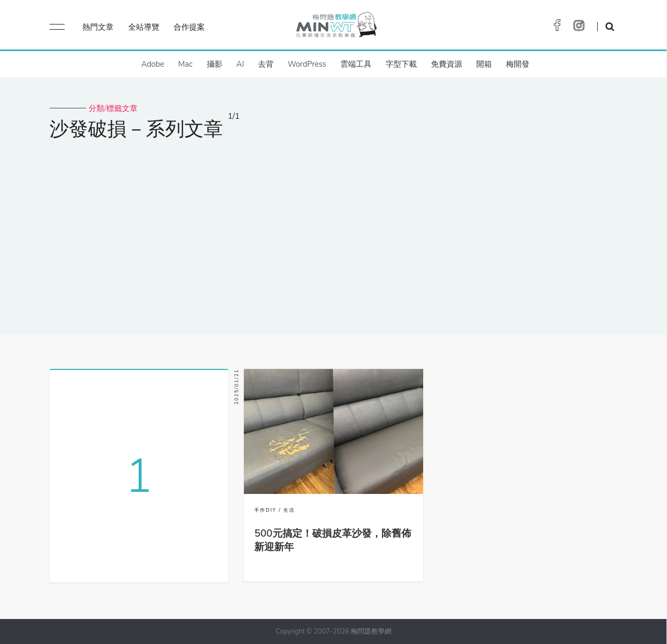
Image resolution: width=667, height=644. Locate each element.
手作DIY (265, 510)
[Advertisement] (333, 231)
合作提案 (189, 27)
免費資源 (447, 64)
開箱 (484, 64)
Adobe (153, 64)
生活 (289, 510)
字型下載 (401, 64)
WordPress (307, 64)
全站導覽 (144, 27)
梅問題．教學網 (336, 27)
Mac (185, 64)
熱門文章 (98, 27)
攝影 (215, 64)
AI (240, 64)
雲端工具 (356, 64)
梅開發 (518, 64)
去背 (266, 64)
